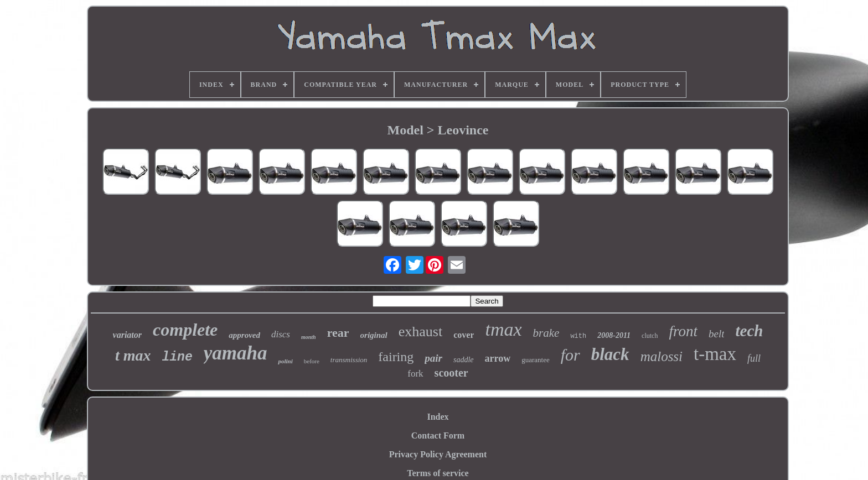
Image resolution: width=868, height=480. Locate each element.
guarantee (536, 360)
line (177, 357)
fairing (396, 357)
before (312, 361)
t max (133, 355)
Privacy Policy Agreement (438, 454)
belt (717, 334)
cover (464, 335)
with (578, 336)
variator (127, 335)
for (570, 355)
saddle (464, 360)
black (610, 354)
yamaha (236, 353)
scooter (451, 373)
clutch (650, 336)
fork (415, 374)
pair (433, 358)
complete (185, 330)
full (754, 358)
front (683, 331)
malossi (662, 356)
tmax (503, 329)
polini (285, 361)
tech (749, 331)
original (374, 335)
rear (338, 333)
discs (281, 334)
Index (438, 417)
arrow (498, 358)
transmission (349, 360)
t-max (715, 354)
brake (546, 333)
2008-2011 (614, 335)
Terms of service (438, 473)
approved (244, 335)
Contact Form (438, 435)
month (309, 337)
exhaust (420, 332)
